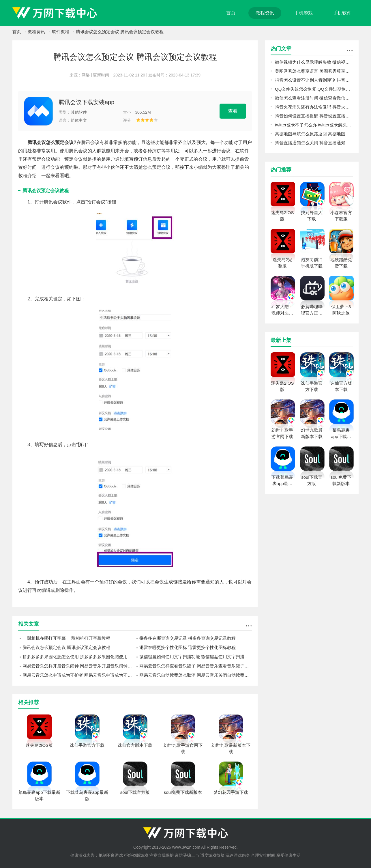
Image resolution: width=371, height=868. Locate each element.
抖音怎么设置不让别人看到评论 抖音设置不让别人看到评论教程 (314, 80)
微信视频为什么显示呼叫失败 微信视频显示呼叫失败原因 (314, 62)
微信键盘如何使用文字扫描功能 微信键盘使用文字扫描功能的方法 (196, 657)
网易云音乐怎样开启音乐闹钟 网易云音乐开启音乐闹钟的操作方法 (79, 666)
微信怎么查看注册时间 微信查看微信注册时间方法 (314, 98)
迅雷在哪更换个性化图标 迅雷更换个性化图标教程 (188, 647)
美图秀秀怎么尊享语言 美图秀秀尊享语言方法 (314, 71)
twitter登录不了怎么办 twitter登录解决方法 (314, 125)
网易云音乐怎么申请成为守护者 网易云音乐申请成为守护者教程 (79, 675)
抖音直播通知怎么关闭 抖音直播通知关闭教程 (314, 143)
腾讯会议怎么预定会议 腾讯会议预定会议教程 (66, 647)
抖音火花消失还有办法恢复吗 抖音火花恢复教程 (314, 107)
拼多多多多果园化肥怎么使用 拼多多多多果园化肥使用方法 (79, 657)
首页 (231, 13)
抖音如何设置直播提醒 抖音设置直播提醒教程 (314, 116)
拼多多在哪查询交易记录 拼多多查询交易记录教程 (188, 638)
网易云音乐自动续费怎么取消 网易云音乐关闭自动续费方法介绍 (196, 675)
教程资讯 (265, 13)
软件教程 (61, 32)
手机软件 (342, 13)
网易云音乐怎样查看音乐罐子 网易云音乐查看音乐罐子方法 (196, 666)
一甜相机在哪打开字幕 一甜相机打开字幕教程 (66, 638)
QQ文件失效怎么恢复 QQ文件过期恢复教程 (314, 89)
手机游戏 (303, 13)
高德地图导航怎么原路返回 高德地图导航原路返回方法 (314, 134)
